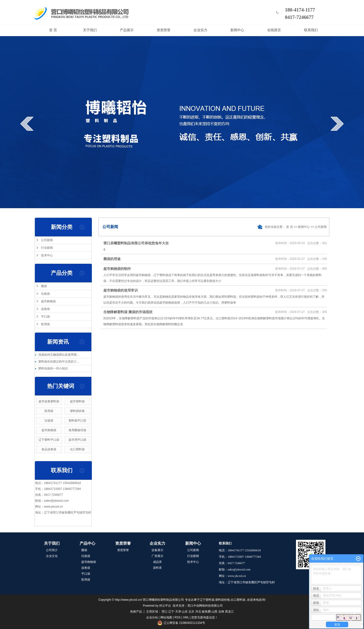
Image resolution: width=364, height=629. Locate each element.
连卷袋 (45, 309)
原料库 (157, 568)
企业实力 (200, 30)
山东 (185, 612)
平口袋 (45, 317)
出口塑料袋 (77, 449)
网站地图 (166, 617)
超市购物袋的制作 (117, 269)
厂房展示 (157, 556)
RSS (178, 617)
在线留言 (274, 30)
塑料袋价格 (77, 411)
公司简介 (52, 550)
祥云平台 (165, 606)
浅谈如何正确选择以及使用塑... (59, 355)
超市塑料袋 (77, 401)
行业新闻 (47, 248)
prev (27, 124)
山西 (214, 612)
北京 (191, 612)
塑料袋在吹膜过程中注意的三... (59, 362)
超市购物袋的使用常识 (121, 290)
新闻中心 (237, 30)
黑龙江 (229, 612)
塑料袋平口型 (77, 421)
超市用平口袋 (77, 440)
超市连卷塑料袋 (49, 401)
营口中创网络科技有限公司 (205, 606)
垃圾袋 (45, 294)
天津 (178, 612)
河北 (198, 612)
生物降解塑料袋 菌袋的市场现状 (128, 312)
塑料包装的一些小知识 (53, 368)
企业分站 (152, 617)
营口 (165, 612)
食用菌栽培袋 (77, 430)
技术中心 (47, 255)
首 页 (53, 30)
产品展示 (127, 30)
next (337, 124)
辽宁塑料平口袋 (49, 440)
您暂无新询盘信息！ (205, 617)
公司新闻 (47, 240)
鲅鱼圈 (206, 612)
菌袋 (44, 286)
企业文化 (52, 556)
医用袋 (45, 324)
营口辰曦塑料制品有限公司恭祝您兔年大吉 (136, 243)
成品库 (157, 562)
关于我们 (90, 30)
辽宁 (171, 612)
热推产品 (136, 612)
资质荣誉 (164, 30)
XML (186, 617)
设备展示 (157, 550)
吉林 (221, 612)
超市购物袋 (48, 301)
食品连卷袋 (49, 449)
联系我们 (311, 30)
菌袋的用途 (112, 259)
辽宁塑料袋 (207, 600)
